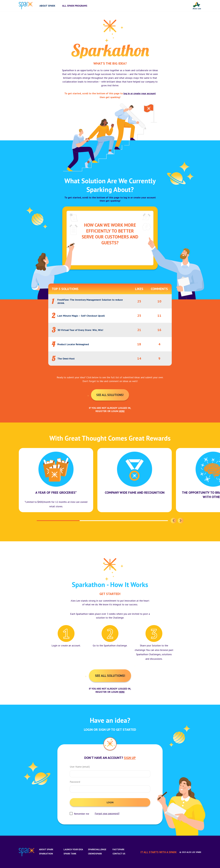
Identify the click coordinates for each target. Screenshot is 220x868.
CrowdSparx (95, 854)
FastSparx (118, 849)
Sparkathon (46, 854)
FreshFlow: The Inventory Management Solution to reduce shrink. (90, 301)
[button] (174, 521)
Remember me (82, 814)
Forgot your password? (107, 814)
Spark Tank (70, 854)
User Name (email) (80, 767)
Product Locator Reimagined (73, 344)
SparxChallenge (97, 849)
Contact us (119, 854)
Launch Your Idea (73, 849)
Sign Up (130, 758)
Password (75, 782)
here (122, 411)
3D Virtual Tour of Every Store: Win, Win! (80, 330)
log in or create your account (140, 93)
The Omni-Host (66, 359)
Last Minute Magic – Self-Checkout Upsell (81, 316)
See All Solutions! (110, 395)
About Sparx (46, 849)
